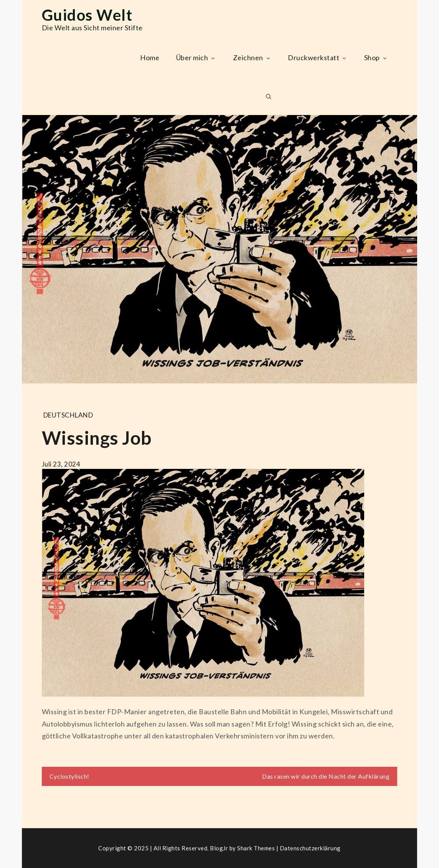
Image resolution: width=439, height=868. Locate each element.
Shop (376, 58)
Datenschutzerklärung (310, 848)
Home (150, 58)
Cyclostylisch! (69, 776)
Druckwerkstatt (318, 58)
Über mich (196, 58)
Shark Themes (257, 848)
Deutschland (68, 415)
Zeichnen (252, 58)
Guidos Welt (87, 15)
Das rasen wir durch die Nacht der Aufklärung (326, 776)
